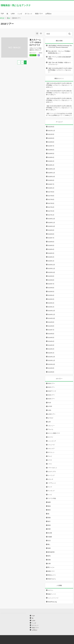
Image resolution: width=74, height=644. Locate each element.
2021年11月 (51, 131)
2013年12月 (51, 357)
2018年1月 (51, 188)
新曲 (49, 518)
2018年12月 (51, 169)
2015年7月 (51, 284)
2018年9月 (51, 180)
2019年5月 (51, 154)
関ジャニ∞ (51, 567)
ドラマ (50, 460)
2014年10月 (51, 318)
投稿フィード (52, 594)
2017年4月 (51, 207)
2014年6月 (51, 334)
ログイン (51, 590)
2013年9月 (51, 368)
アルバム (51, 429)
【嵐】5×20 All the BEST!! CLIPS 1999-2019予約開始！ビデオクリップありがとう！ (60, 70)
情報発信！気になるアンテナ (16, 5)
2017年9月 (51, 192)
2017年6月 (51, 199)
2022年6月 (51, 127)
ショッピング (52, 441)
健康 (49, 502)
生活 (49, 541)
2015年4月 (51, 295)
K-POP (50, 406)
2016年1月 (51, 261)
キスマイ (51, 437)
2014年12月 (51, 311)
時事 (49, 529)
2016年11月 (51, 223)
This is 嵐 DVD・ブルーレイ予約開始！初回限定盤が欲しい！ (60, 52)
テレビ (50, 456)
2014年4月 (51, 341)
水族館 (50, 537)
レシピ (50, 495)
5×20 (49, 403)
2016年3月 (51, 253)
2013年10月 (51, 364)
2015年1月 (51, 307)
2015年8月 (51, 280)
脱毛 (49, 556)
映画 (49, 525)
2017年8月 (51, 196)
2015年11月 (51, 269)
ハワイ (50, 464)
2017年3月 (51, 211)
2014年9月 (51, 322)
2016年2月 (51, 257)
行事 (49, 564)
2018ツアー (51, 399)
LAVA (13, 14)
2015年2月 (51, 303)
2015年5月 (51, 292)
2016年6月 (51, 242)
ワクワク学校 (52, 498)
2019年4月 (51, 157)
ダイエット (29, 14)
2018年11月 (51, 173)
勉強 (49, 506)
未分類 (50, 533)
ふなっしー (51, 426)
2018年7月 (51, 184)
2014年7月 (51, 330)
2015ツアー (51, 387)
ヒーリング (51, 475)
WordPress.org (52, 602)
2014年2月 (51, 349)
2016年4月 (51, 249)
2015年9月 (51, 276)
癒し (49, 544)
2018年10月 (51, 177)
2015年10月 (51, 272)
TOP (2, 14)
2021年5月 (51, 134)
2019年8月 (51, 142)
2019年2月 (51, 161)
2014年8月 (51, 326)
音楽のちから (52, 579)
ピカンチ (51, 479)
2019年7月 (51, 146)
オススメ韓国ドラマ (54, 433)
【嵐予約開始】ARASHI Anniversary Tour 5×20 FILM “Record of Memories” (60, 46)
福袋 (49, 548)
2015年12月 (51, 265)
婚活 (49, 510)
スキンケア (51, 449)
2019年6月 (51, 150)
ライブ (50, 487)
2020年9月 (51, 138)
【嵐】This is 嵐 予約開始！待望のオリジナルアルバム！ (59, 63)
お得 (49, 422)
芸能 (49, 560)
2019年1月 (51, 165)
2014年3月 (51, 345)
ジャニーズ (51, 445)
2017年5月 (51, 203)
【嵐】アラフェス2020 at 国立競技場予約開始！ (60, 58)
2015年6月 (51, 288)
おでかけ (51, 418)
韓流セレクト (52, 575)
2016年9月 (51, 230)
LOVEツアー (52, 414)
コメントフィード (53, 598)
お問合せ (48, 14)
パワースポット (53, 468)
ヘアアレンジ (52, 483)
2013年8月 (51, 372)
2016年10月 (51, 226)
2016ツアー (33, 55)
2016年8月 (51, 234)
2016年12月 (51, 219)
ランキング (51, 491)
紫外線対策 (51, 552)
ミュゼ (20, 14)
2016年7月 (51, 238)
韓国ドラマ (39, 14)
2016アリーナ (52, 391)
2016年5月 (51, 245)
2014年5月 (51, 338)
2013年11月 (51, 360)
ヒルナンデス (52, 472)
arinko (40, 53)
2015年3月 (51, 299)
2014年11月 (51, 314)
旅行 (49, 521)
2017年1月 (51, 215)
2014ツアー (51, 383)
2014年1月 (51, 353)
